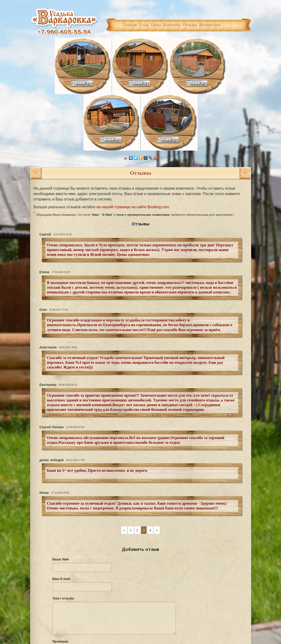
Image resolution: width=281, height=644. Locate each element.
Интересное (210, 25)
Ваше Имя (61, 490)
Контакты (172, 25)
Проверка (60, 572)
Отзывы (190, 25)
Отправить (67, 604)
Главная (130, 25)
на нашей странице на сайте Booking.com (133, 137)
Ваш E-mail (61, 509)
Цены (156, 25)
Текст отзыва (63, 529)
